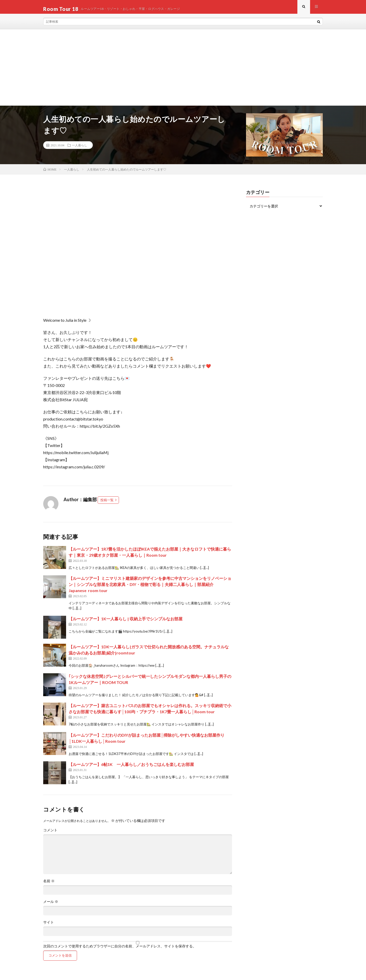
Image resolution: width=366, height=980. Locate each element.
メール (51, 906)
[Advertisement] (183, 72)
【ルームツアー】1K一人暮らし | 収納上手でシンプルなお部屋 (126, 623)
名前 (49, 885)
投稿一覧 (107, 504)
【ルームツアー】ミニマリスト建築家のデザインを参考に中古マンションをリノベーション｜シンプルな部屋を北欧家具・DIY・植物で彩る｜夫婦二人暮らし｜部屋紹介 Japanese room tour (150, 588)
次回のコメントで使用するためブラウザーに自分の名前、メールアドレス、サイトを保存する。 (120, 950)
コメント (50, 834)
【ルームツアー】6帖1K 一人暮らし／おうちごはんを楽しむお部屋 (131, 768)
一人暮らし (80, 149)
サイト (49, 926)
